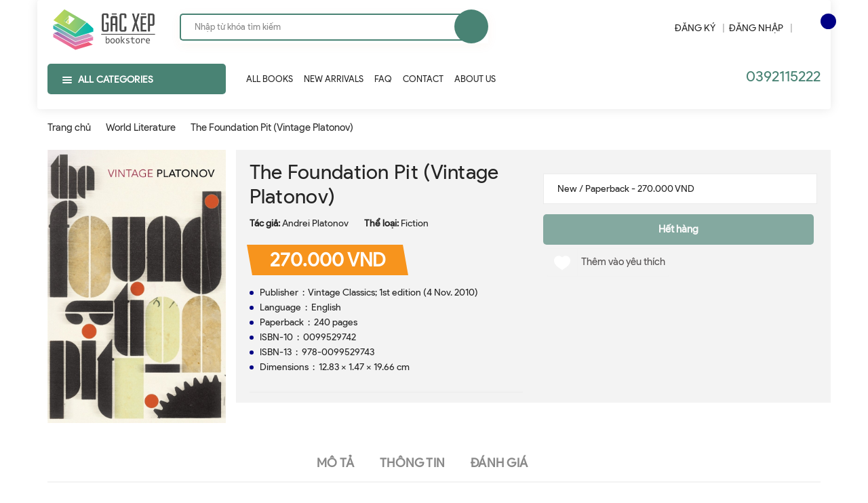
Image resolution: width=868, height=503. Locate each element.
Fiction (415, 223)
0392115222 (783, 76)
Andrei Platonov (315, 223)
